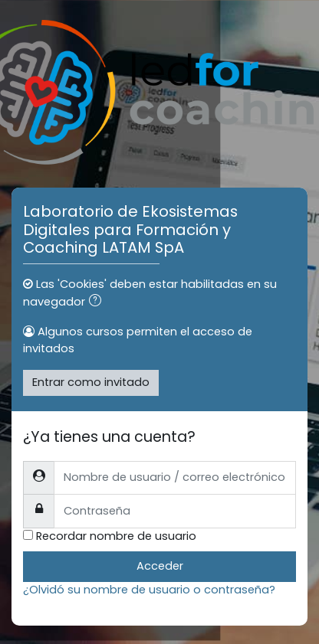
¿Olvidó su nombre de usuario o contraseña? (149, 590)
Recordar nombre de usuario (116, 536)
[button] (98, 302)
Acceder (160, 566)
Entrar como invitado (91, 382)
